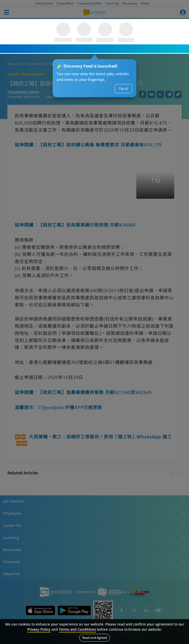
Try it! (124, 89)
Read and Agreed (95, 638)
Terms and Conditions (77, 629)
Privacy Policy (39, 629)
